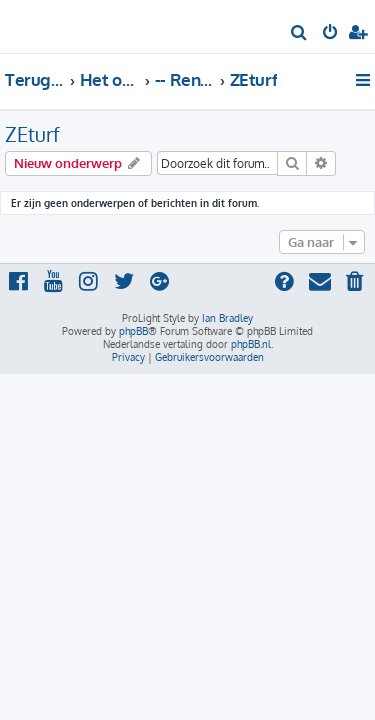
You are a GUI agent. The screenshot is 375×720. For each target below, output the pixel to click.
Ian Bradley (227, 318)
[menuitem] (299, 34)
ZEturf (32, 134)
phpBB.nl (251, 344)
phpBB (133, 331)
